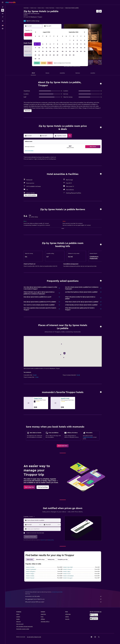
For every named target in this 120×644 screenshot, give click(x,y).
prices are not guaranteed (57, 592)
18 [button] (43, 51)
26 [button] (46, 55)
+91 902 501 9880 (28, 19)
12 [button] (46, 48)
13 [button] (50, 48)
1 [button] (57, 40)
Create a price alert (88, 437)
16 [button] (35, 51)
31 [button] (39, 59)
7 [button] (54, 44)
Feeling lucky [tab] (51, 560)
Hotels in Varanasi (30, 578)
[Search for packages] (3, 17)
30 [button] (35, 59)
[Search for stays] (3, 10)
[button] (3, 2)
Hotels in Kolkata (30, 576)
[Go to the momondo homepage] (10, 2)
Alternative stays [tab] (40, 560)
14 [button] (54, 48)
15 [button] (58, 48)
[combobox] (44, 520)
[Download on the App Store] (94, 619)
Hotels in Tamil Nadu (50, 8)
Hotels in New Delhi (68, 567)
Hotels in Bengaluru (31, 572)
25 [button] (43, 55)
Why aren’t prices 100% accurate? (63, 602)
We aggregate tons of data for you (63, 599)
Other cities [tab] (30, 560)
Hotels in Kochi (67, 574)
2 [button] (35, 44)
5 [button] (46, 44)
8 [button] (58, 44)
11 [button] (43, 48)
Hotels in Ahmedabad (68, 576)
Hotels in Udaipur (30, 574)
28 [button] (54, 55)
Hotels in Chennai (67, 569)
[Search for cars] (3, 13)
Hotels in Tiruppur (60, 8)
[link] (63, 446)
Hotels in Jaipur (67, 572)
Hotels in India (41, 8)
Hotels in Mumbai (30, 567)
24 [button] (39, 55)
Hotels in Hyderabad (31, 569)
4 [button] (43, 44)
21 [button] (54, 51)
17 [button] (39, 51)
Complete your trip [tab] (63, 560)
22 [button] (57, 51)
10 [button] (39, 48)
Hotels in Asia (33, 8)
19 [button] (46, 51)
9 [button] (35, 48)
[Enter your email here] (44, 529)
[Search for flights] (3, 7)
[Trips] (3, 21)
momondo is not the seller (63, 596)
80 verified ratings (34, 21)
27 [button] (50, 55)
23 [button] (35, 55)
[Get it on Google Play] (94, 615)
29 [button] (57, 55)
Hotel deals (26, 8)
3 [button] (39, 44)
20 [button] (50, 51)
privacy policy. (51, 540)
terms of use (43, 540)
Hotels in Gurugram (68, 578)
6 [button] (50, 44)
